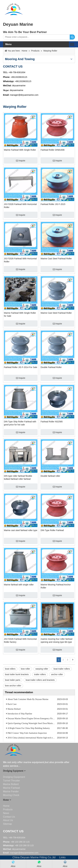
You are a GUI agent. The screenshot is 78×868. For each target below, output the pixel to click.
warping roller (42, 669)
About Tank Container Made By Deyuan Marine (28, 699)
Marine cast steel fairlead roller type (21, 530)
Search (72, 37)
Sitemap (7, 824)
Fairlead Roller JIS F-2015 (53, 204)
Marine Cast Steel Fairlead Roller (56, 259)
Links (62, 857)
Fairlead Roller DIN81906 (53, 150)
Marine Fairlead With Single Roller (20, 150)
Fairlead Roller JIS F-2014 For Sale (21, 367)
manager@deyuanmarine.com (24, 95)
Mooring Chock (11, 795)
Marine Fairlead (11, 788)
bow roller (25, 669)
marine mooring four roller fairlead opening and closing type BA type (57, 640)
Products (8, 809)
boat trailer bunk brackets (17, 674)
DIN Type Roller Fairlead (52, 530)
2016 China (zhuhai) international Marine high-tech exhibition (34, 738)
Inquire (21, 161)
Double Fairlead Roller (51, 367)
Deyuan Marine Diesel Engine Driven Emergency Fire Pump (33, 719)
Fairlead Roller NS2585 (52, 422)
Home (6, 806)
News (6, 813)
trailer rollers (40, 674)
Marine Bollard (14, 709)
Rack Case (12, 704)
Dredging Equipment (14, 777)
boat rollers (10, 669)
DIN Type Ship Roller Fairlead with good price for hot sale (20, 423)
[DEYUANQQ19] (14, 9)
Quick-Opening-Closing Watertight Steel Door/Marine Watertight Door (38, 723)
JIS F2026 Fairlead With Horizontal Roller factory (20, 640)
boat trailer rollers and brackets (40, 680)
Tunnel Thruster (11, 781)
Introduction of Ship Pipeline (20, 714)
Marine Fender (11, 791)
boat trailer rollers (62, 669)
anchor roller (57, 674)
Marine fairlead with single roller (19, 585)
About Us (8, 820)
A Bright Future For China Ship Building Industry (29, 728)
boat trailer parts (13, 680)
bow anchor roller (13, 686)
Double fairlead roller (50, 476)
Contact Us (9, 817)
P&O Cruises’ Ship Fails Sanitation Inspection (27, 733)
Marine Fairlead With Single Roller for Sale (20, 314)
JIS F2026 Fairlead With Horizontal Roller (20, 206)
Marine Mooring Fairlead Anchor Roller (56, 586)
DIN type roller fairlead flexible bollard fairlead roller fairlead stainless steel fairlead (18, 478)
